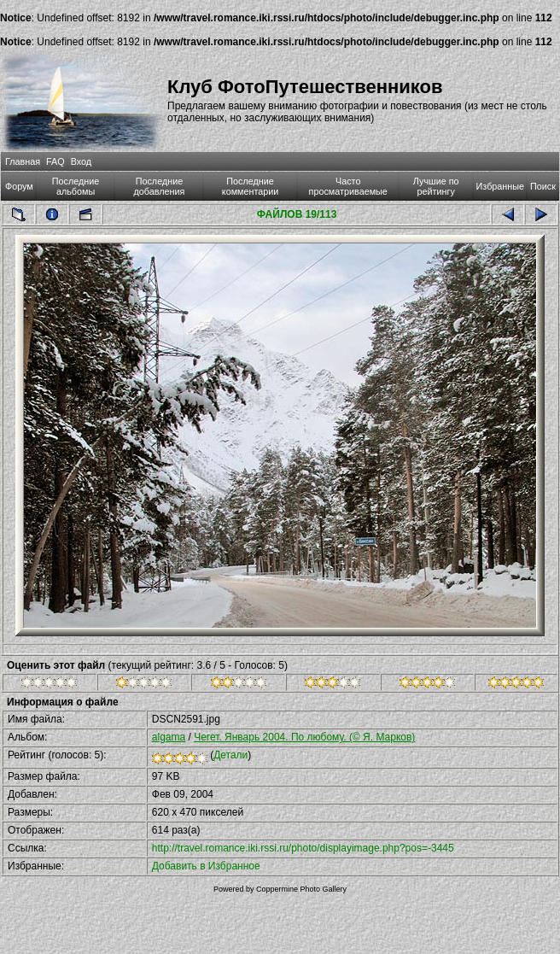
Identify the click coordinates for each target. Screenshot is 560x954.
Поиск (543, 186)
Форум (19, 186)
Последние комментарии (251, 186)
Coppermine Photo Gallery (301, 889)
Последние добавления (160, 186)
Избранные (500, 186)
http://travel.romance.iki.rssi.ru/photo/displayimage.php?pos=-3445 (303, 848)
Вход (81, 161)
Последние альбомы (76, 186)
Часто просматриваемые (348, 186)
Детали (230, 755)
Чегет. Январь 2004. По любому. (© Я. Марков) (304, 737)
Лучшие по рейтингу (436, 186)
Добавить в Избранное (206, 866)
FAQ (55, 161)
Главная (23, 161)
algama (169, 737)
